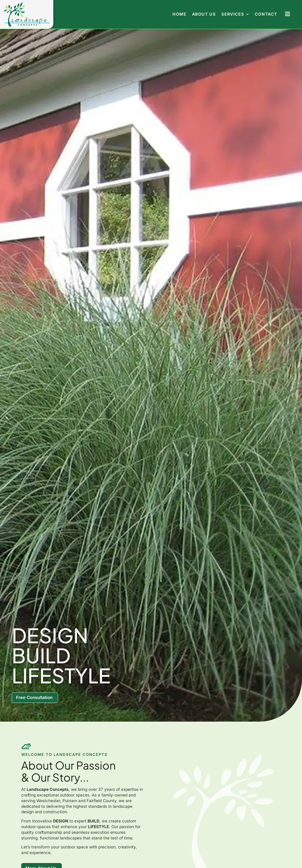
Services (235, 14)
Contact (266, 14)
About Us (204, 14)
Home (179, 14)
